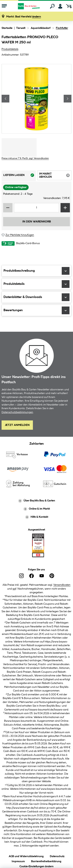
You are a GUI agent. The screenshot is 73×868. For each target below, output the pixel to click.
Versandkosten (62, 585)
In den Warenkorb (37, 222)
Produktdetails (10, 49)
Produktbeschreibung (36, 271)
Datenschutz (57, 856)
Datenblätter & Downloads (36, 297)
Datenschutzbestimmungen (17, 412)
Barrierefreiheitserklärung (46, 861)
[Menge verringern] (8, 208)
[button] (24, 17)
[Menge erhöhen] (65, 208)
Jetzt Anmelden (17, 425)
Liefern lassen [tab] (20, 176)
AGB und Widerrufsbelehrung (26, 856)
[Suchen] (52, 6)
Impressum (18, 861)
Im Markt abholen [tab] (55, 176)
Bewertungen (36, 310)
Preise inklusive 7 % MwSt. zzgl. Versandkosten (25, 158)
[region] (36, 99)
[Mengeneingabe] (36, 208)
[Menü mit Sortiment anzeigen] (4, 6)
